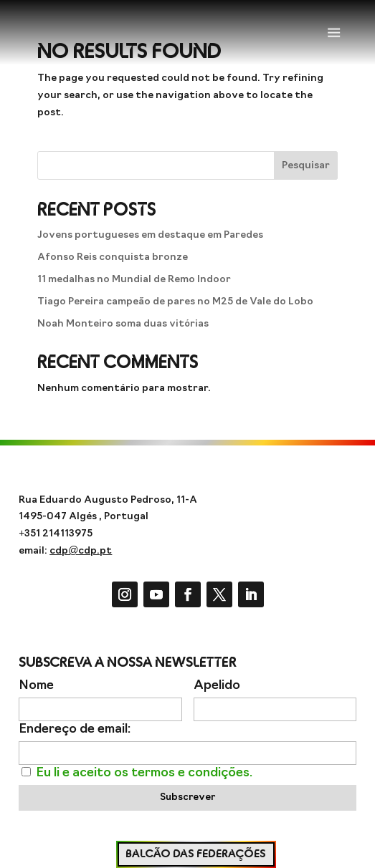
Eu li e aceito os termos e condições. (144, 773)
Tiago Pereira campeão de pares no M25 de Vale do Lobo (175, 302)
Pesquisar (306, 166)
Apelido (217, 686)
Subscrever (187, 797)
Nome (36, 686)
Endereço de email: (75, 729)
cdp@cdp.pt (81, 551)
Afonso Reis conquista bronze (113, 257)
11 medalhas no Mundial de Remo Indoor (134, 280)
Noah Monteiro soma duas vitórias (123, 324)
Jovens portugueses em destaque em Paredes (150, 235)
